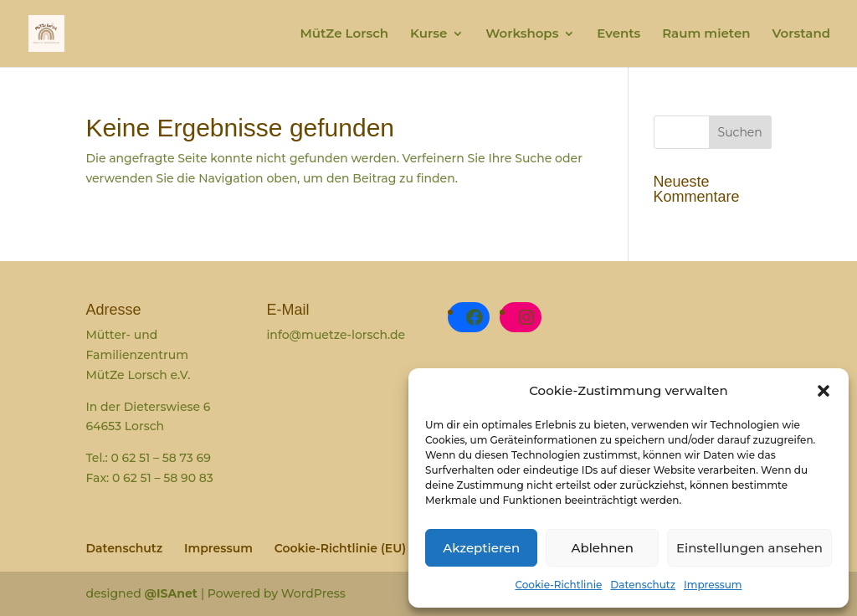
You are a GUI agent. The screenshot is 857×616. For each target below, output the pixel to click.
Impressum (713, 585)
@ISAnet (173, 593)
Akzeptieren (481, 548)
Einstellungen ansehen (749, 548)
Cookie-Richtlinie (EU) (340, 548)
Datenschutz (643, 585)
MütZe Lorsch (344, 34)
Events (618, 34)
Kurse (428, 34)
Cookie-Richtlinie (558, 585)
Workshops (522, 34)
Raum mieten (706, 34)
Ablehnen (602, 548)
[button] (824, 391)
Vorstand (801, 34)
